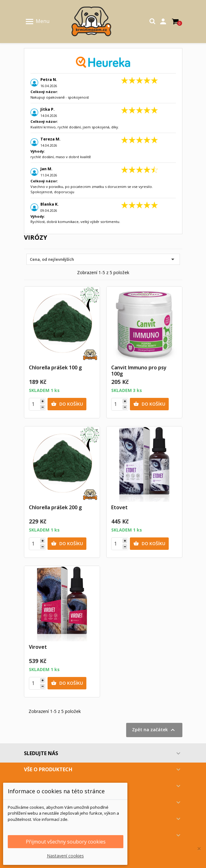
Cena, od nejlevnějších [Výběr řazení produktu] (103, 259)
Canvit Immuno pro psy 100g (139, 371)
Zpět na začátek (154, 730)
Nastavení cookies (65, 856)
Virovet (38, 647)
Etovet (119, 507)
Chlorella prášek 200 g (55, 507)
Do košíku (67, 404)
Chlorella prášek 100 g (55, 367)
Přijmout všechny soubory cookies (66, 842)
